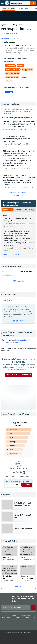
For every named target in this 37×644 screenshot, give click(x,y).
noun (29, 29)
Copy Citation (19, 321)
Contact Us (7, 617)
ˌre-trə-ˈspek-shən (10, 33)
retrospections (8, 275)
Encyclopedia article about (17, 341)
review (18, 210)
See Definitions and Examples (18, 476)
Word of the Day (18, 469)
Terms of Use (30, 617)
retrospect (8, 210)
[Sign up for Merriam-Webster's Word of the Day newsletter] (16, 608)
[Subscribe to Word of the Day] (13, 485)
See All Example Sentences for (18, 194)
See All (18, 587)
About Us (14, 615)
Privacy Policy (18, 617)
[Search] (23, 3)
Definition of (12, 38)
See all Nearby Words (18, 281)
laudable (17, 472)
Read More (7, 113)
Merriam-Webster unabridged (18, 375)
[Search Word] (33, 3)
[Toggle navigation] (2, 3)
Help (7, 615)
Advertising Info (26, 615)
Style (4, 300)
